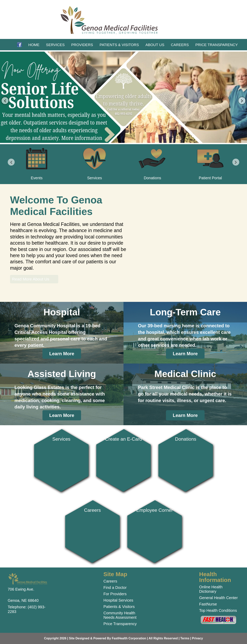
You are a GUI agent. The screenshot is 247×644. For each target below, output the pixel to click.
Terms (185, 638)
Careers (180, 45)
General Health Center (218, 598)
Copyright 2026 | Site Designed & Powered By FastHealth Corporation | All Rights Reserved (111, 638)
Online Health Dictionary (211, 589)
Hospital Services (118, 600)
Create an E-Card (123, 459)
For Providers (115, 594)
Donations (186, 459)
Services (55, 45)
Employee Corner (155, 530)
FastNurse (208, 604)
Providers (82, 45)
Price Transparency (217, 45)
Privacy (198, 638)
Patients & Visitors (119, 45)
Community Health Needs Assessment (120, 615)
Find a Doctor (115, 588)
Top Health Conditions (218, 610)
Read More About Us (31, 279)
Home (34, 45)
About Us (155, 45)
